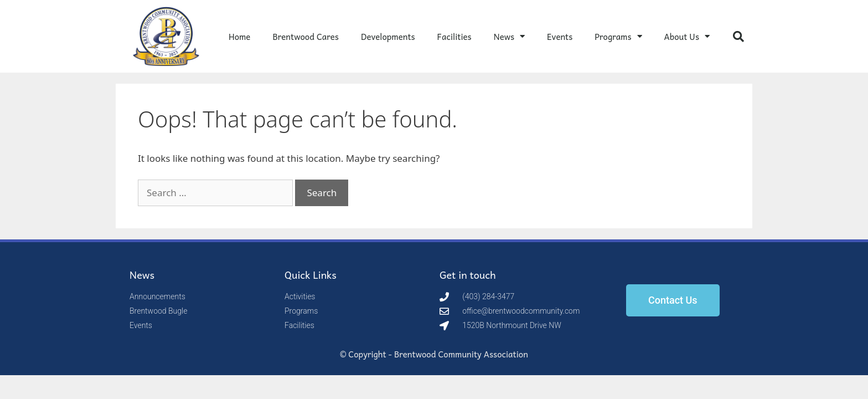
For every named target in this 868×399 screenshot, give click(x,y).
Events (560, 37)
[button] (738, 37)
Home (240, 37)
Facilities (454, 37)
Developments (388, 37)
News (509, 36)
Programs (618, 36)
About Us (687, 36)
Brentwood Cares (306, 37)
